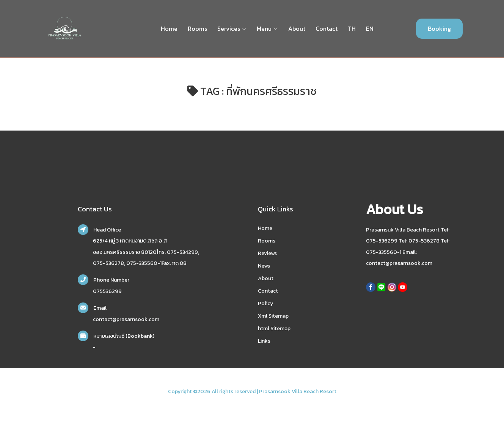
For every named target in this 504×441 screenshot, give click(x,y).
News (264, 266)
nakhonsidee (52, 401)
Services (229, 28)
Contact (327, 28)
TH (352, 28)
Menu (264, 28)
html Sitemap (274, 328)
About (297, 28)
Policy (265, 303)
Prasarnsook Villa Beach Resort (298, 391)
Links (264, 341)
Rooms (197, 28)
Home (169, 28)
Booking (439, 28)
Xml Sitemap (273, 316)
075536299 (107, 291)
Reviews (267, 253)
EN (370, 28)
